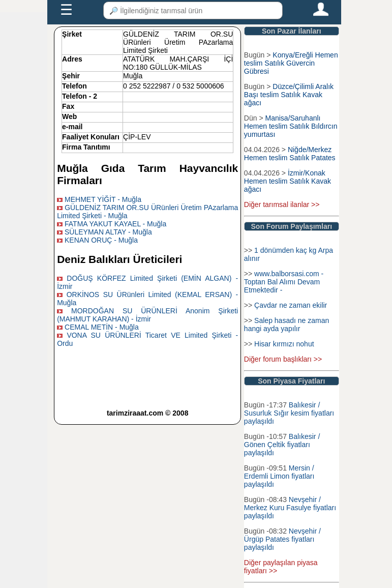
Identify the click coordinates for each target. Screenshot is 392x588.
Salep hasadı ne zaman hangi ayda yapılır (287, 325)
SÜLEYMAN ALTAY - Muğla (108, 232)
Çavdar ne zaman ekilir (291, 305)
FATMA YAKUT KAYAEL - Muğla (115, 224)
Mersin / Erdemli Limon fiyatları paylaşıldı (279, 476)
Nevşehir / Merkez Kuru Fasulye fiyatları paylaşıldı (290, 508)
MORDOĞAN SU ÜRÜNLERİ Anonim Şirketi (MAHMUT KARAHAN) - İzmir (147, 315)
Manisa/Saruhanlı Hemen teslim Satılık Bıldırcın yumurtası (291, 126)
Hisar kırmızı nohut (284, 344)
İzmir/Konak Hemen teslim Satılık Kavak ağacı (288, 181)
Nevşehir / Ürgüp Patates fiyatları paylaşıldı (282, 539)
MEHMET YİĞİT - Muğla (103, 199)
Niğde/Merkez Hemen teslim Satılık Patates (290, 154)
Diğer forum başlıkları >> (283, 359)
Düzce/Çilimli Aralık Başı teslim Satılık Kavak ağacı (289, 95)
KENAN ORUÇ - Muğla (101, 240)
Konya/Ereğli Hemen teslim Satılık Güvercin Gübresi (291, 63)
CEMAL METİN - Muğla (102, 327)
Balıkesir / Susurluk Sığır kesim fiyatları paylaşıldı (289, 413)
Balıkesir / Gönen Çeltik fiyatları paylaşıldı (282, 445)
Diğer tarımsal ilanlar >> (282, 204)
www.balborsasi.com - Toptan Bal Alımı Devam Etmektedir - (284, 282)
